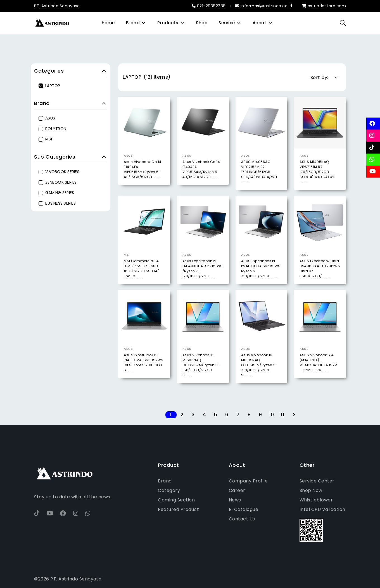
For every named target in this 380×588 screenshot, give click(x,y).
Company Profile (248, 481)
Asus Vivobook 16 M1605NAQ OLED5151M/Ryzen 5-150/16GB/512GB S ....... (259, 384)
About (260, 23)
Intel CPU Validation (322, 509)
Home (108, 23)
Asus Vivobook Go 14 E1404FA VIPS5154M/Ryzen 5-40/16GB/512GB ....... (201, 169)
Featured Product (178, 509)
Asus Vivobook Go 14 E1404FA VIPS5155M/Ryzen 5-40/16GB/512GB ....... (143, 169)
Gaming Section (176, 500)
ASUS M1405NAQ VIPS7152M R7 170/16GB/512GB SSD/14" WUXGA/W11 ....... (259, 172)
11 (283, 415)
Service (227, 23)
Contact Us (242, 519)
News (235, 500)
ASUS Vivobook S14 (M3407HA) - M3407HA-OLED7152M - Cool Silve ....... (319, 381)
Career (237, 490)
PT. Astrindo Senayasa (57, 6)
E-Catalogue (244, 509)
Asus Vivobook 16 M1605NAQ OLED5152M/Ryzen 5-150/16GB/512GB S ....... (201, 384)
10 (272, 415)
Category (169, 490)
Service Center (317, 481)
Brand (133, 23)
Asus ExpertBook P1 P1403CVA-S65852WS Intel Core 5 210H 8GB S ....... (144, 381)
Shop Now (311, 490)
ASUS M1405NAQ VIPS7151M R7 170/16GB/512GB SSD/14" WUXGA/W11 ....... (318, 172)
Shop (202, 23)
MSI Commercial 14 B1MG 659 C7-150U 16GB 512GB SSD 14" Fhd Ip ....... (141, 287)
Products (168, 23)
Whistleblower (316, 500)
